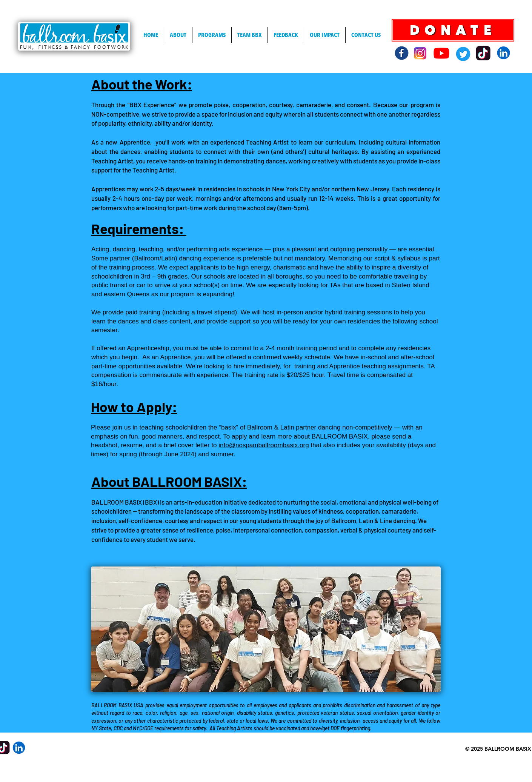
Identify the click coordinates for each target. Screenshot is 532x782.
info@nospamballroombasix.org (264, 445)
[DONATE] (453, 30)
